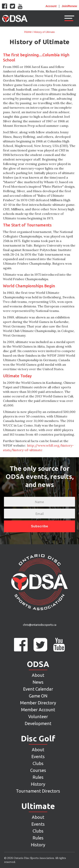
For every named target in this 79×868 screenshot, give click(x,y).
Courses (38, 770)
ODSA (38, 664)
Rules (38, 777)
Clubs (38, 763)
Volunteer (38, 716)
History (38, 784)
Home (28, 32)
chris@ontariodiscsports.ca (40, 625)
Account (51, 6)
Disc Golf (38, 739)
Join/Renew (69, 6)
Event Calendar (38, 689)
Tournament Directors (38, 791)
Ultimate (38, 806)
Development (38, 723)
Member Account (38, 710)
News (38, 682)
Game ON (38, 696)
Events (38, 756)
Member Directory (38, 703)
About (38, 675)
